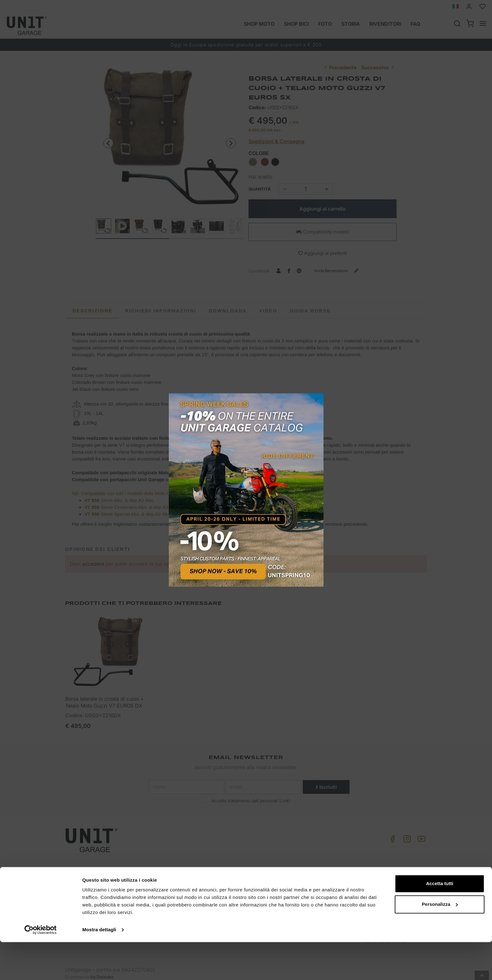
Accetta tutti (440, 921)
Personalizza (440, 942)
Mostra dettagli (99, 968)
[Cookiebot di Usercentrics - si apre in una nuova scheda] (41, 968)
